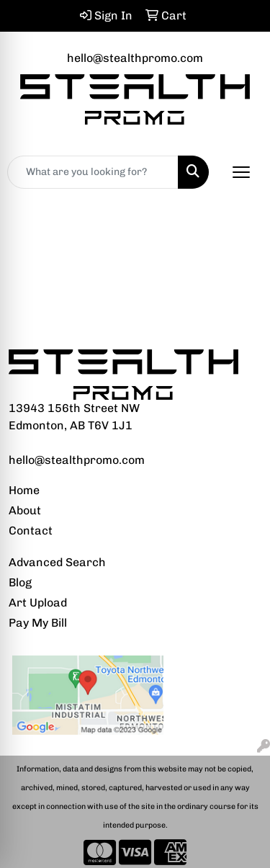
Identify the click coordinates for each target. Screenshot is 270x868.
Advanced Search (57, 562)
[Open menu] (241, 172)
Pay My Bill (38, 623)
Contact (31, 531)
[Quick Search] (93, 172)
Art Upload (38, 603)
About (25, 510)
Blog (20, 582)
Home (24, 490)
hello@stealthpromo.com (135, 58)
